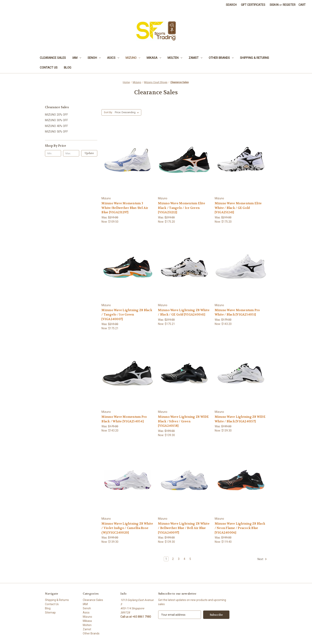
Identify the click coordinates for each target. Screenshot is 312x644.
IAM (77, 58)
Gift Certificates (253, 5)
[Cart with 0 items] (302, 5)
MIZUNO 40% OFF (57, 126)
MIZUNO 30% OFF (57, 120)
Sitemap (50, 613)
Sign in (274, 5)
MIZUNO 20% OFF (57, 115)
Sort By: (108, 112)
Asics (113, 58)
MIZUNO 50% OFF (57, 132)
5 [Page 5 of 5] (190, 559)
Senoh (94, 58)
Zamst (195, 58)
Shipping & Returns (254, 58)
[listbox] (128, 112)
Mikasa (154, 58)
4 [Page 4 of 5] (184, 559)
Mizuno (133, 58)
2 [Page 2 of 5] (173, 559)
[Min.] (53, 153)
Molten (175, 58)
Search (231, 5)
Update (89, 153)
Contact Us (49, 68)
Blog (68, 68)
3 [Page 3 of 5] (179, 559)
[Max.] (71, 153)
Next (262, 559)
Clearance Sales (53, 58)
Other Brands (221, 58)
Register (289, 5)
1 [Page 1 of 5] (166, 559)
